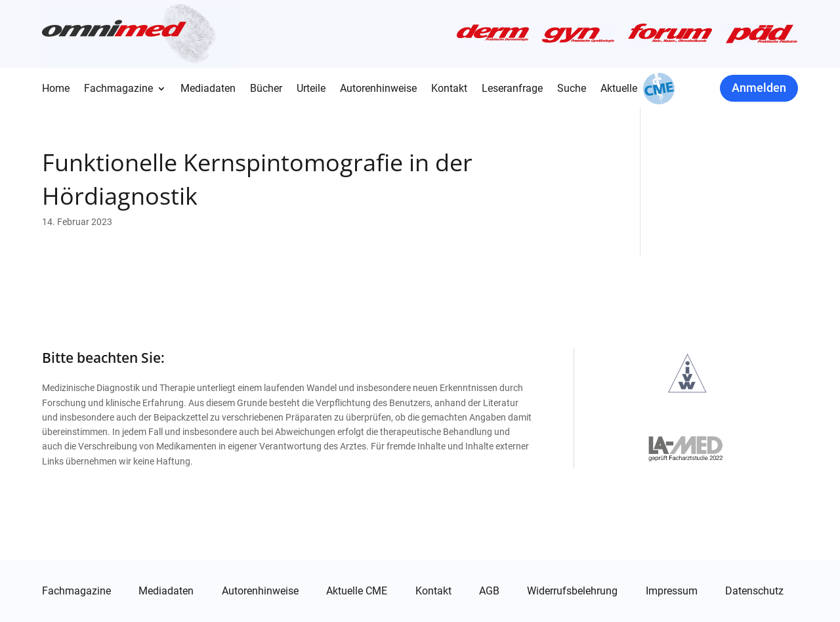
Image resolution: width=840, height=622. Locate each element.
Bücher (266, 89)
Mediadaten (208, 89)
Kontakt (449, 89)
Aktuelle (619, 89)
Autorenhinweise (378, 89)
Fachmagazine (118, 89)
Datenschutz (754, 591)
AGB (489, 591)
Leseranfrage (512, 89)
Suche (572, 89)
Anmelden (759, 88)
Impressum (672, 591)
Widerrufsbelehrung (572, 591)
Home (56, 89)
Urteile (311, 89)
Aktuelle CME (357, 591)
